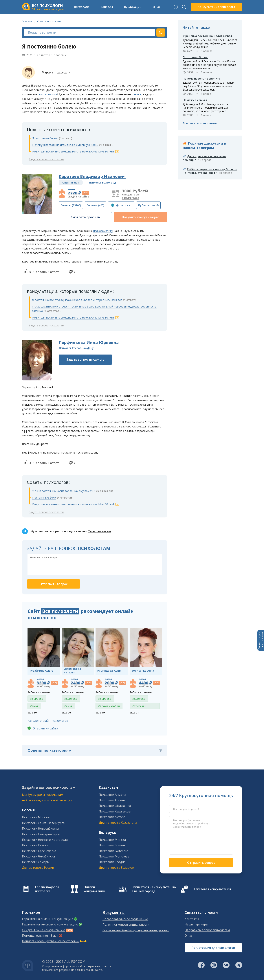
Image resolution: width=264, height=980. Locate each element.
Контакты (192, 919)
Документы (114, 913)
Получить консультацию (141, 217)
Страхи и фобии (109, 706)
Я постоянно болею (45, 138)
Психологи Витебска (113, 851)
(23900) (71, 205)
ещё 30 (32, 712)
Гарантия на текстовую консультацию (50, 924)
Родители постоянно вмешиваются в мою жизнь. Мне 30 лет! (73, 151)
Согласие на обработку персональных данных (136, 930)
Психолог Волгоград (103, 182)
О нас (157, 7)
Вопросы (107, 7)
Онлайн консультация (94, 889)
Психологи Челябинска (38, 856)
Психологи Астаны (112, 800)
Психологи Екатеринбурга (41, 834)
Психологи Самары (36, 862)
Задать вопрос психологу (85, 359)
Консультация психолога (216, 7)
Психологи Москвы (36, 817)
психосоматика (48, 94)
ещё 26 (66, 712)
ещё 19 (100, 712)
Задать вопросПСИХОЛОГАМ (261, 640)
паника (136, 94)
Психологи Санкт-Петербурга (43, 823)
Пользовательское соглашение (125, 919)
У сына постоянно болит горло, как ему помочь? (64, 491)
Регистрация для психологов (213, 948)
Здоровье (60, 55)
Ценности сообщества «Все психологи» (50, 941)
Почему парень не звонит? (201, 78)
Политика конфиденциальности (126, 925)
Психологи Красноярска (39, 851)
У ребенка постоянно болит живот (208, 36)
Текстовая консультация (212, 889)
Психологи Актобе (112, 817)
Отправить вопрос (201, 863)
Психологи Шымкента (115, 806)
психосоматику (103, 231)
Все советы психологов (200, 123)
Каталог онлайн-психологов (48, 721)
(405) (95, 205)
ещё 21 (134, 712)
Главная (27, 21)
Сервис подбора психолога (47, 889)
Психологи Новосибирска (40, 828)
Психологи (82, 7)
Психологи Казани (35, 845)
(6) (148, 205)
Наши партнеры (196, 924)
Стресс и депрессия (139, 707)
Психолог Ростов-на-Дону (76, 348)
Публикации (133, 7)
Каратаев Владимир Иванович (92, 176)
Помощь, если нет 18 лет (40, 936)
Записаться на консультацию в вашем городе (154, 889)
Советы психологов (49, 21)
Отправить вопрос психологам (207, 930)
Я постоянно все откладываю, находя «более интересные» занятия (77, 300)
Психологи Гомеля (112, 845)
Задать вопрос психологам (46, 159)
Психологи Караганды (115, 811)
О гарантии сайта (45, 728)
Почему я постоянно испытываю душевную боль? (65, 145)
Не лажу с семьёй (195, 100)
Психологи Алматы (112, 795)
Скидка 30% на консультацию (44, 930)
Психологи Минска (112, 840)
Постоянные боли (44, 497)
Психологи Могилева (114, 856)
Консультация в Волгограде (131, 196)
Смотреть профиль (85, 217)
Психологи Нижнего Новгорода (45, 840)
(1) (124, 205)
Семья (34, 706)
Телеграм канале (100, 531)
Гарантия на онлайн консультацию (48, 919)
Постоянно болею (196, 57)
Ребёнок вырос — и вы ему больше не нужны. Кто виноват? (210, 171)
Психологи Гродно (112, 862)
